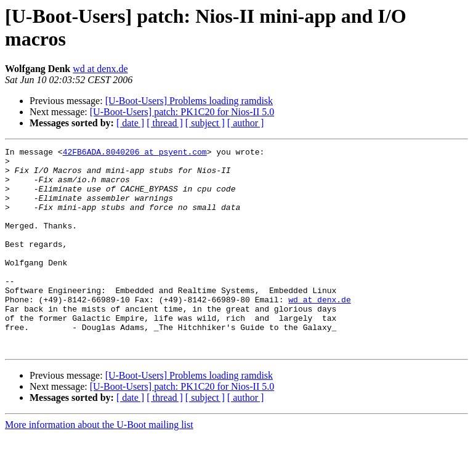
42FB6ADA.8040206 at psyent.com (135, 153)
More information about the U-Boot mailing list (99, 465)
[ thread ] (165, 123)
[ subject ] (205, 123)
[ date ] (130, 123)
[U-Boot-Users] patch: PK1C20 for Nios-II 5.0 (182, 112)
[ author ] (246, 123)
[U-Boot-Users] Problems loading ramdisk (189, 101)
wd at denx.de (100, 69)
